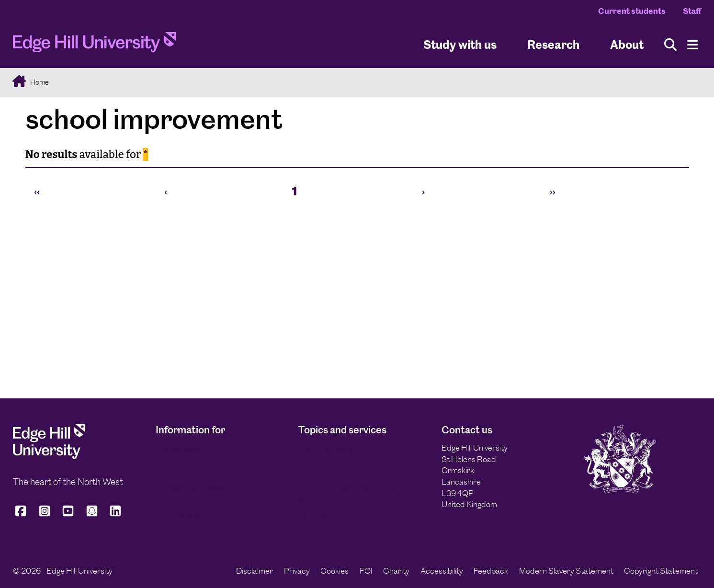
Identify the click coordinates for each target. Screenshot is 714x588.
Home (39, 82)
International (178, 449)
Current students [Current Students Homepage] (632, 11)
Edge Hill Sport (324, 462)
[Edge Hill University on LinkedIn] (115, 515)
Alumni (167, 475)
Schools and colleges (192, 488)
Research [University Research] (553, 45)
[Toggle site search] (670, 45)
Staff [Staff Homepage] (692, 11)
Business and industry (194, 514)
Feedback (491, 571)
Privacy (297, 571)
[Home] (94, 45)
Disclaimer (255, 571)
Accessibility (442, 571)
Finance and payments (338, 475)
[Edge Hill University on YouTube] (68, 515)
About (627, 45)
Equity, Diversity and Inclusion (349, 488)
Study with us (460, 45)
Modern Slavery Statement (566, 571)
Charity (396, 571)
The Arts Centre (327, 449)
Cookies (334, 571)
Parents (170, 462)
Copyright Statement (661, 571)
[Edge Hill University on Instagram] (45, 515)
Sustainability (321, 501)
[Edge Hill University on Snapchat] (92, 515)
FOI (366, 571)
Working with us (325, 514)
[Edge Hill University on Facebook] (22, 515)
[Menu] (693, 45)
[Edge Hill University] (49, 456)
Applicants (174, 501)
